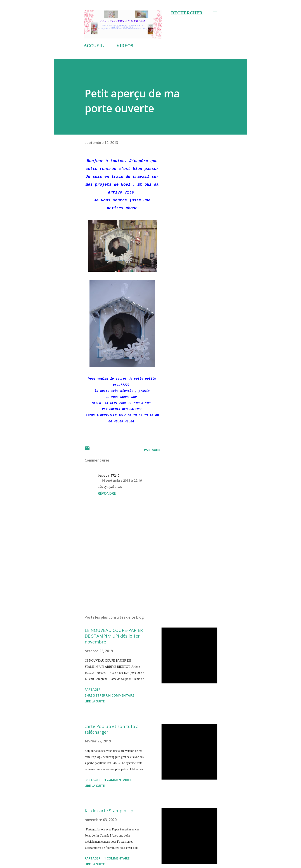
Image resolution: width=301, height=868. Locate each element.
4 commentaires (118, 780)
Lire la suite (95, 701)
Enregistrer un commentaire (110, 695)
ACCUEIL (94, 46)
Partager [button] (152, 450)
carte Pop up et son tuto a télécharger (112, 729)
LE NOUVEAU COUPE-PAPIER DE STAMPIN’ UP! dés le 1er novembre (114, 636)
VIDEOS (125, 46)
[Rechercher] (187, 13)
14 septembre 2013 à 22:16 (121, 480)
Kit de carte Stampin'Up (109, 811)
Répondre (107, 493)
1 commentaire (117, 858)
